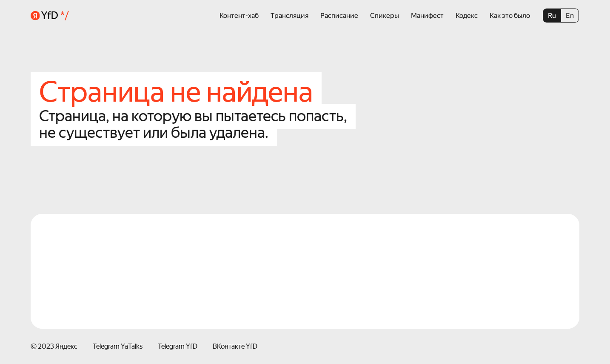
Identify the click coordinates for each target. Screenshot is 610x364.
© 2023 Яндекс (54, 346)
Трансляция (289, 16)
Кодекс (467, 16)
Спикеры (385, 16)
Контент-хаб (239, 16)
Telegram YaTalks (118, 346)
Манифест (427, 16)
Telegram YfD (178, 346)
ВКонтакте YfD (235, 346)
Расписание (339, 16)
